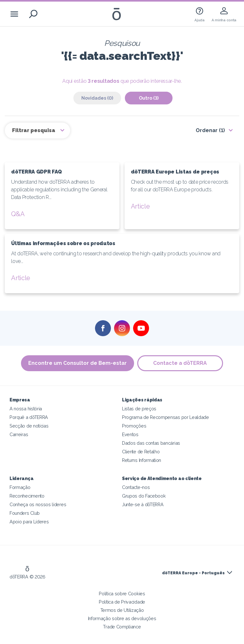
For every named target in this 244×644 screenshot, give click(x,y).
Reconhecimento (27, 496)
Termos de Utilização (122, 610)
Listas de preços (139, 409)
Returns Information (142, 460)
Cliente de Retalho (141, 452)
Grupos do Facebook (144, 496)
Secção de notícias (29, 426)
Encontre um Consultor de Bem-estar (78, 363)
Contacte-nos (136, 487)
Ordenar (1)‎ (210, 130)
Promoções (134, 426)
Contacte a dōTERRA (180, 363)
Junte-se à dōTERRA (143, 504)
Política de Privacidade (122, 602)
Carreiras (19, 434)
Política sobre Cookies (122, 594)
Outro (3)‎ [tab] (149, 98)
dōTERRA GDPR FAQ (37, 172)
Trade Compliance (122, 627)
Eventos (130, 434)
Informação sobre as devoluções (122, 618)
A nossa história (26, 409)
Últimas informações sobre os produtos (63, 243)
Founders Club (25, 513)
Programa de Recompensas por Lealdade (166, 417)
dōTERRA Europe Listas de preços (175, 172)
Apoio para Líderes (29, 522)
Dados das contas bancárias (151, 443)
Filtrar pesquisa (34, 130)
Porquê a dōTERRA (29, 417)
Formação (20, 487)
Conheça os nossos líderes (38, 504)
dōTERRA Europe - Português (193, 573)
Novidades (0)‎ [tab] (97, 98)
